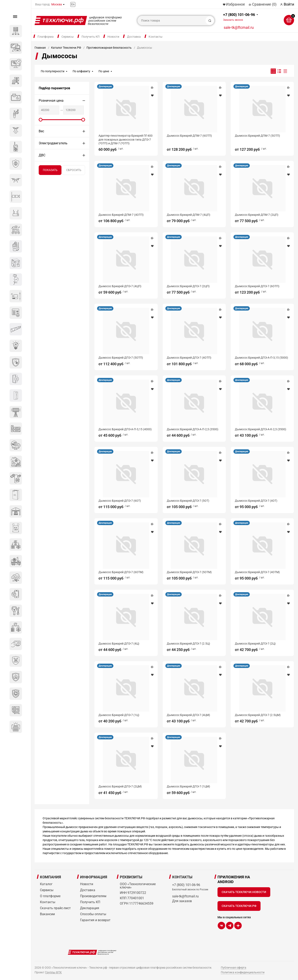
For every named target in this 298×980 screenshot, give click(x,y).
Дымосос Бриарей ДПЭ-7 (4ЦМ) (188, 715)
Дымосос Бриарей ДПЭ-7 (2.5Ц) (188, 644)
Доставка (134, 37)
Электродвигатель (53, 143)
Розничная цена (51, 101)
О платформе (50, 896)
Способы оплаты (93, 914)
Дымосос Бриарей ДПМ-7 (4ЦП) (189, 215)
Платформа (45, 37)
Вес (41, 131)
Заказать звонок (233, 20)
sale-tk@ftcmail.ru (239, 27)
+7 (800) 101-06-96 (239, 17)
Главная (40, 48)
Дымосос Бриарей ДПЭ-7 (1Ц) (119, 715)
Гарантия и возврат (95, 920)
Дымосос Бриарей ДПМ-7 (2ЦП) (257, 215)
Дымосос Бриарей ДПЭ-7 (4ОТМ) (257, 572)
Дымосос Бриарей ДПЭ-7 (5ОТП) (121, 358)
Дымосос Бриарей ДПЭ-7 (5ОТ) (188, 501)
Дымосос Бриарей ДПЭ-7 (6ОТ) (120, 501)
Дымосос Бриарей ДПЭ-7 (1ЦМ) (188, 786)
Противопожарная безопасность (109, 48)
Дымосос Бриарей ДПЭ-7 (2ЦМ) (120, 786)
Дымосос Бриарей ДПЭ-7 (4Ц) (119, 644)
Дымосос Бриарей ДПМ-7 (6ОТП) (189, 136)
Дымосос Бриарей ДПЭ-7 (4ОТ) (256, 501)
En (73, 4)
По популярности (53, 71)
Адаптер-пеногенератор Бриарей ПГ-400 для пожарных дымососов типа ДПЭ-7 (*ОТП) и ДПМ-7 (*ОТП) (126, 139)
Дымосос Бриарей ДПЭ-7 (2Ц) (255, 644)
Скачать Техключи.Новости (244, 892)
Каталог (46, 884)
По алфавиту (81, 71)
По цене (104, 71)
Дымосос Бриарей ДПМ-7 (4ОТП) (121, 215)
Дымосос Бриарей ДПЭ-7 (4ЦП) (120, 286)
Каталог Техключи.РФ (66, 48)
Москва (57, 4)
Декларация (105, 86)
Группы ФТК (53, 972)
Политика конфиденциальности (243, 972)
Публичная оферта (234, 968)
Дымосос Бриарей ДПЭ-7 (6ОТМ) (121, 572)
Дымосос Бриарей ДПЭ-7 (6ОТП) (257, 286)
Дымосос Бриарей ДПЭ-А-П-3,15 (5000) (261, 358)
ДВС (42, 155)
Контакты (156, 37)
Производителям (93, 896)
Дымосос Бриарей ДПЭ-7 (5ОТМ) (189, 572)
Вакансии (47, 914)
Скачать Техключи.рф (239, 906)
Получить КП (91, 37)
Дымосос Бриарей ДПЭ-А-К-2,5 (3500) (261, 429)
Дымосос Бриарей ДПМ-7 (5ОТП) (257, 136)
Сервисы (68, 37)
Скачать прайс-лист (55, 908)
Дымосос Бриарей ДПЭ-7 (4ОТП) (189, 358)
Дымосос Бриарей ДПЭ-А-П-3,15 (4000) (125, 429)
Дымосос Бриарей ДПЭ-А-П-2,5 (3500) (193, 429)
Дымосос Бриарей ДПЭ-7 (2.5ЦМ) (258, 715)
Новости (113, 37)
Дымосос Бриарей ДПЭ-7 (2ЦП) (188, 286)
